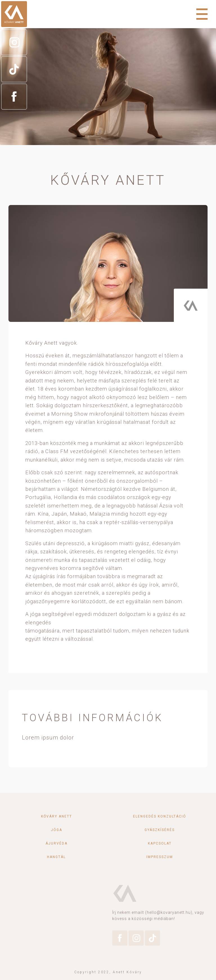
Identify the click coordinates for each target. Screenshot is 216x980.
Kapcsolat (160, 843)
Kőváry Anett (57, 816)
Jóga (57, 830)
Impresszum (160, 857)
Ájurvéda (57, 843)
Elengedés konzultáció (160, 816)
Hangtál (56, 857)
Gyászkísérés (160, 830)
